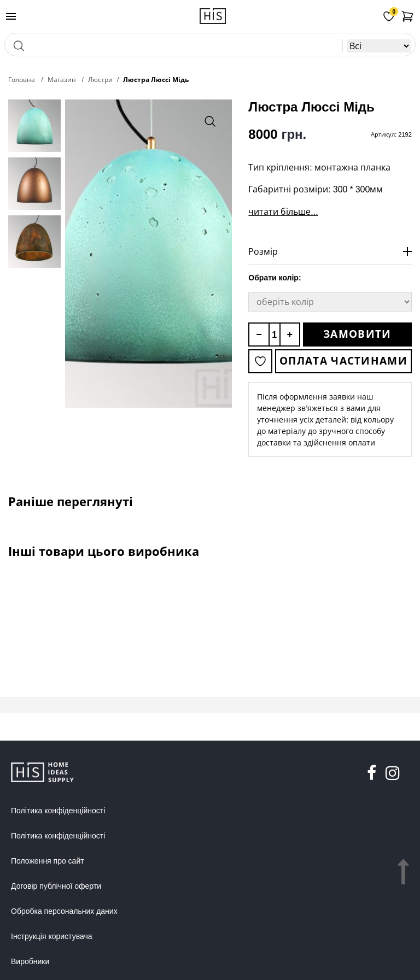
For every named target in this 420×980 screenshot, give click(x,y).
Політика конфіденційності (58, 811)
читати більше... (283, 212)
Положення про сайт (48, 861)
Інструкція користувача (51, 936)
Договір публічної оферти (56, 886)
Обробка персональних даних (64, 911)
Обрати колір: (275, 278)
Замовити (357, 334)
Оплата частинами (343, 361)
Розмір (263, 251)
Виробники (30, 961)
